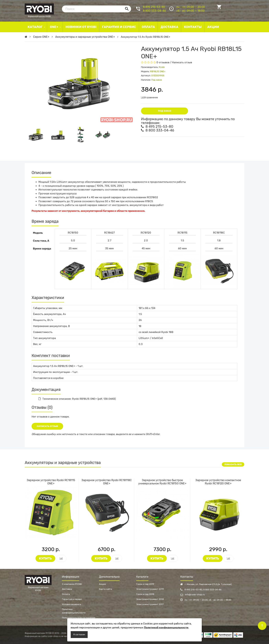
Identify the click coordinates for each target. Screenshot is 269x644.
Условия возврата (71, 604)
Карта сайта (106, 589)
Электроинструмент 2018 (150, 599)
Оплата (66, 594)
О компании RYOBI (72, 584)
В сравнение (149, 97)
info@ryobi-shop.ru (193, 595)
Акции (102, 584)
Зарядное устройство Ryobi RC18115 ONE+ (51, 482)
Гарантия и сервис (72, 599)
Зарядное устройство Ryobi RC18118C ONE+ (107, 482)
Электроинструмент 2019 (150, 589)
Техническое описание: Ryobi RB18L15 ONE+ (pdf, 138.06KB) (77, 399)
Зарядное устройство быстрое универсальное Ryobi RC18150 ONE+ (162, 482)
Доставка (67, 589)
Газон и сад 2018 (145, 594)
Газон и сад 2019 (145, 584)
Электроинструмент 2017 (150, 604)
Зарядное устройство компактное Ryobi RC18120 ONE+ (218, 482)
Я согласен (79, 634)
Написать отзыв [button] (47, 426)
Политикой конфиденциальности (166, 628)
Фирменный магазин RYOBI (39, 9)
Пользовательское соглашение (79, 618)
